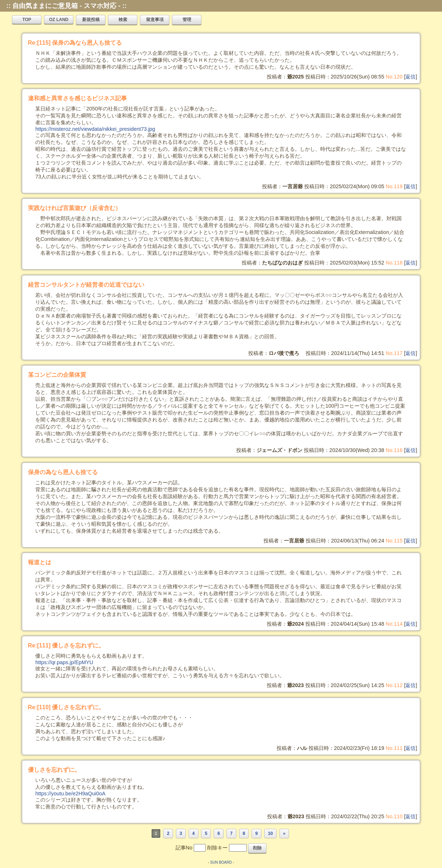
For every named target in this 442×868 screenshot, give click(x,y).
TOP (27, 20)
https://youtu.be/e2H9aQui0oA (70, 794)
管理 (187, 20)
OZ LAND (59, 20)
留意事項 (155, 20)
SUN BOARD (221, 862)
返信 (410, 77)
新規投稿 (91, 20)
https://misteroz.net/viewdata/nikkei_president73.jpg (95, 129)
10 (270, 833)
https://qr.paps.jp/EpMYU (64, 662)
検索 (123, 20)
